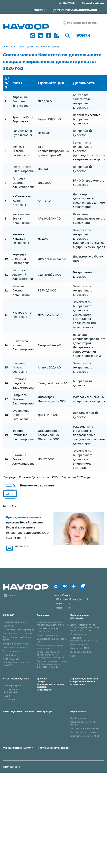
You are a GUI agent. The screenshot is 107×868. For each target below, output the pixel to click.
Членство (8, 626)
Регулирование (79, 634)
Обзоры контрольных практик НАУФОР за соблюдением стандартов (50, 655)
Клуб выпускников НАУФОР (85, 736)
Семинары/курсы (12, 685)
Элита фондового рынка (83, 732)
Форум (13, 595)
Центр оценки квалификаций (11, 690)
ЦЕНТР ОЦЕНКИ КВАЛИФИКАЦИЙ (74, 10)
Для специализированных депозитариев (50, 647)
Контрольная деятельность (18, 633)
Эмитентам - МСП (80, 648)
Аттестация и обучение (16, 679)
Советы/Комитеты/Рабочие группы (39, 47)
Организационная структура (19, 629)
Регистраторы (45, 711)
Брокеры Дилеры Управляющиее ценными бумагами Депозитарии (50, 684)
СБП (73, 656)
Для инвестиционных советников (48, 630)
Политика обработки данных (53, 748)
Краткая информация (15, 622)
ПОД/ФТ (7, 696)
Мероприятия (78, 711)
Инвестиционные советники (19, 711)
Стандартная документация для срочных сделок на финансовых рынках (52, 664)
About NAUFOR (11, 659)
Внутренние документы (16, 644)
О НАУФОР (9, 47)
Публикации (10, 655)
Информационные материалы (81, 616)
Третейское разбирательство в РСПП (84, 639)
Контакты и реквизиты (15, 647)
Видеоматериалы (80, 644)
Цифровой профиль (81, 652)
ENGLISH (39, 10)
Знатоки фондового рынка (85, 728)
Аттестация (9, 699)
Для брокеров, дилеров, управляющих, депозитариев (52, 623)
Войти (83, 35)
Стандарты (43, 615)
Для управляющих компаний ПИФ (52, 640)
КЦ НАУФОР (67, 3)
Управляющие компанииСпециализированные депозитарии (84, 681)
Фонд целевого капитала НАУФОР (16, 664)
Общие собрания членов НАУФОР (83, 723)
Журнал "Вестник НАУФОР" (18, 748)
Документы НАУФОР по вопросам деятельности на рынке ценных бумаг (85, 627)
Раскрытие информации (83, 23)
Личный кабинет (93, 3)
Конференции (78, 718)
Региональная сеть (13, 651)
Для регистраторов (47, 635)
